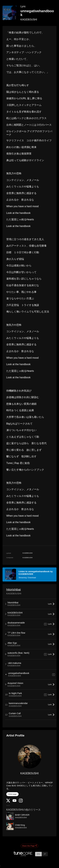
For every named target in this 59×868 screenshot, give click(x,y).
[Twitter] (8, 802)
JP (45, 854)
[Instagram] (21, 802)
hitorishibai (14, 590)
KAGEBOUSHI (29, 20)
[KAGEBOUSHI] (29, 757)
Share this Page (30, 846)
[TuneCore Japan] (23, 855)
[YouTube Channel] (14, 801)
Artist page (12, 794)
